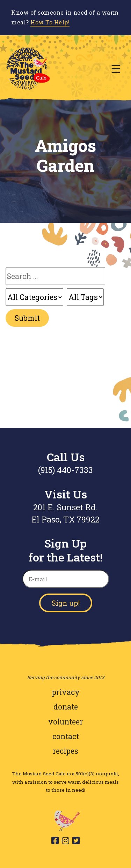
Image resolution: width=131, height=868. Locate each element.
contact (66, 736)
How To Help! (50, 22)
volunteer (65, 722)
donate (66, 707)
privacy (66, 692)
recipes (65, 751)
